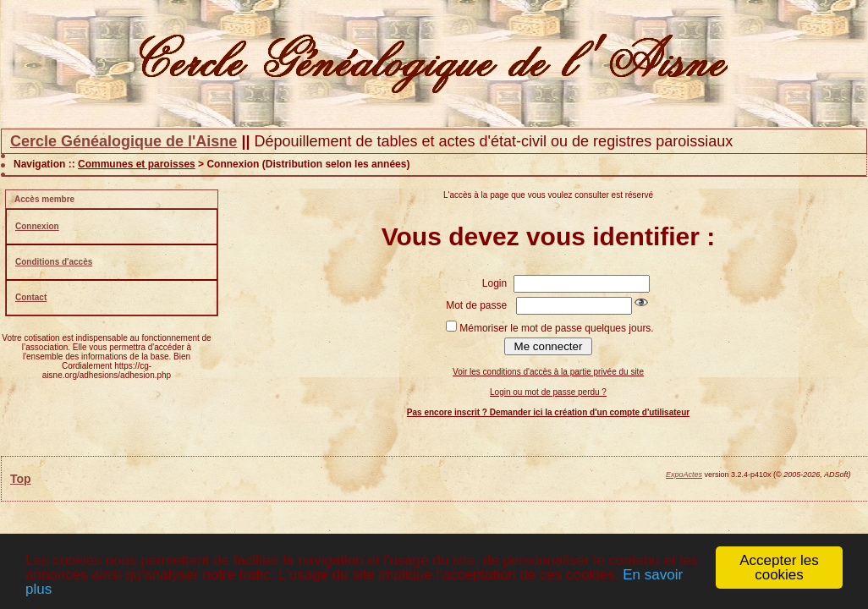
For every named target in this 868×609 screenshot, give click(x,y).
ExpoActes (684, 475)
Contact (31, 297)
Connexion (37, 226)
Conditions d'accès (54, 262)
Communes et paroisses (137, 164)
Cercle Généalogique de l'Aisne (124, 141)
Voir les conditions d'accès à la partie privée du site (548, 372)
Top (21, 479)
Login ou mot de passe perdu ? (548, 392)
